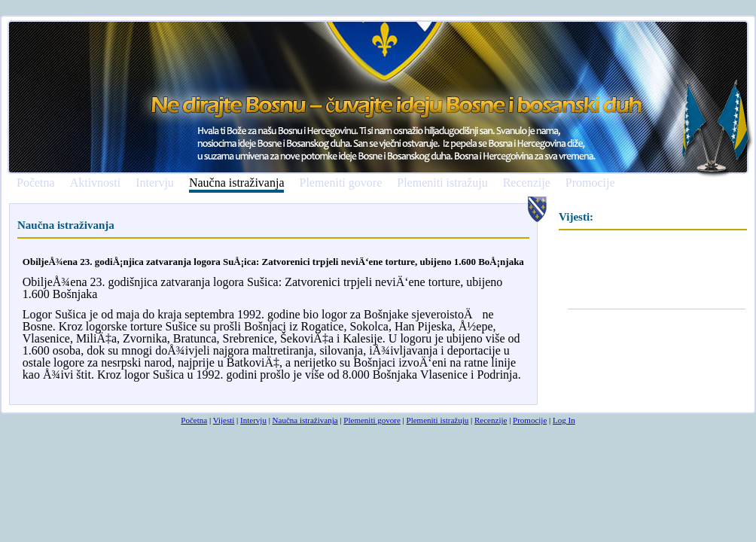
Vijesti (224, 420)
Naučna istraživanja (237, 183)
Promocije (590, 183)
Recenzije (527, 183)
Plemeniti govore (340, 183)
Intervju (155, 183)
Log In (564, 420)
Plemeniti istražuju (442, 183)
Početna (36, 183)
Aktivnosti (96, 183)
